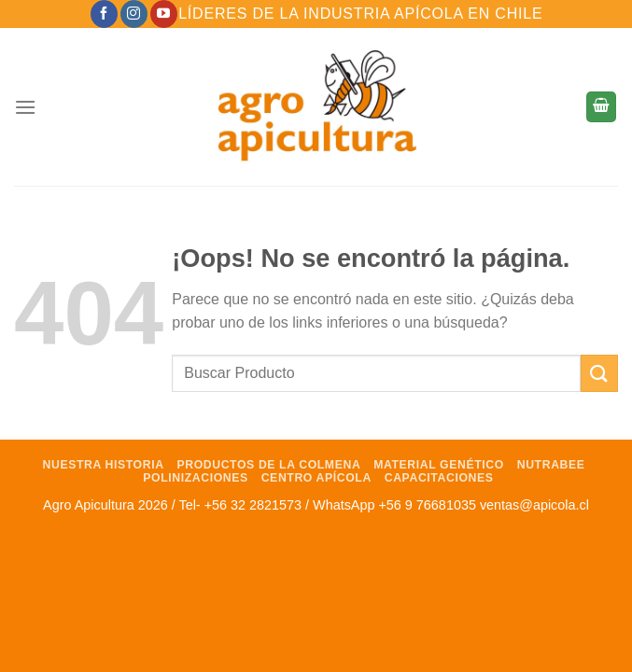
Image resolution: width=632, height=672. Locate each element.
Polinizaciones (196, 478)
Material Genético (439, 465)
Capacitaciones (439, 478)
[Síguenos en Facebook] (104, 14)
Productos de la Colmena (268, 465)
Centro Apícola (316, 478)
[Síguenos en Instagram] (134, 14)
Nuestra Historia (104, 465)
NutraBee (551, 465)
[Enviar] (599, 373)
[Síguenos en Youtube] (164, 14)
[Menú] (25, 107)
